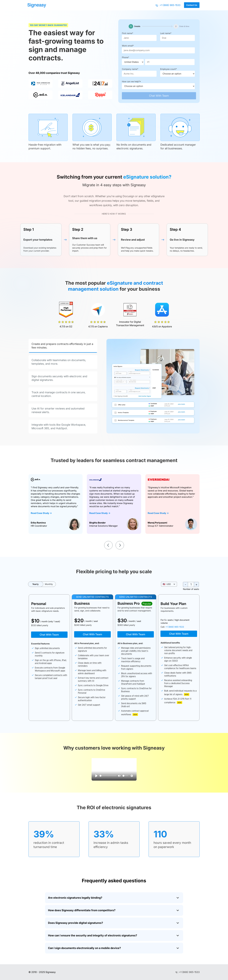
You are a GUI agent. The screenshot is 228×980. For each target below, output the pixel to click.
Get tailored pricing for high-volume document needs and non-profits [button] (178, 650)
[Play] (96, 776)
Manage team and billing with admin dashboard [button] (92, 672)
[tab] (63, 346)
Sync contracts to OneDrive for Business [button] (136, 690)
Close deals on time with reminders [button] (90, 664)
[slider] (108, 776)
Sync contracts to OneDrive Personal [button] (91, 691)
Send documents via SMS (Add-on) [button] (134, 705)
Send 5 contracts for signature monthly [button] (50, 654)
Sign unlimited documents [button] (47, 648)
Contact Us (192, 5)
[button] (169, 584)
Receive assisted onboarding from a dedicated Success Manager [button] (178, 683)
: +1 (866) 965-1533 (170, 5)
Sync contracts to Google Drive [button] (93, 685)
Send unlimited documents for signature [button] (92, 649)
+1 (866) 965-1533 (175, 627)
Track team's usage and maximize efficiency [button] (133, 660)
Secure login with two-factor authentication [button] (92, 699)
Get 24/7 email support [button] (89, 705)
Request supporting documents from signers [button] (136, 667)
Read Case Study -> (41, 513)
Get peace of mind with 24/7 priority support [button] (135, 697)
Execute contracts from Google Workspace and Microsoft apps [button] (50, 669)
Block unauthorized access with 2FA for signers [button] (137, 675)
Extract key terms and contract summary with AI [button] (93, 679)
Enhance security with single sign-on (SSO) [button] (178, 659)
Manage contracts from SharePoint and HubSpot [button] (133, 682)
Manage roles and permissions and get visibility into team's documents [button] (136, 651)
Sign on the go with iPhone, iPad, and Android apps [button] (51, 662)
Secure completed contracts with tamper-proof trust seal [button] (51, 677)
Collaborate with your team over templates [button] (94, 657)
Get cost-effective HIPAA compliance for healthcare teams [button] (180, 667)
